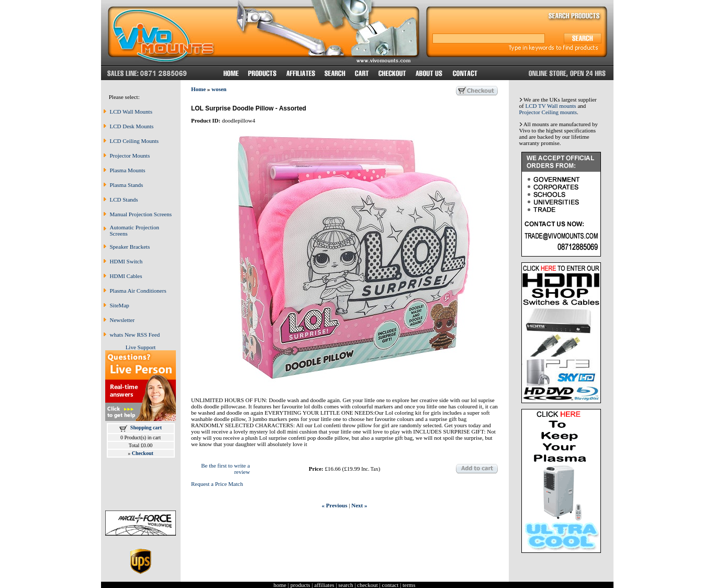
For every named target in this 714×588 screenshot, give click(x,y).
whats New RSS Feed (135, 335)
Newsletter (122, 320)
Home (198, 89)
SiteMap (120, 305)
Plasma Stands (127, 185)
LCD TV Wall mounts (550, 106)
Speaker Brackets (130, 247)
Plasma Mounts (128, 170)
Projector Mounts (130, 156)
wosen (219, 89)
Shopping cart (146, 428)
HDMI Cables (126, 276)
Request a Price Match (217, 484)
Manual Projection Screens (141, 214)
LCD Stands (124, 199)
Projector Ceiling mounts (548, 112)
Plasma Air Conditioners (138, 291)
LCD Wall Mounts (131, 112)
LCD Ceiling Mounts (135, 141)
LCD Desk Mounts (132, 126)
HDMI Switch (126, 261)
